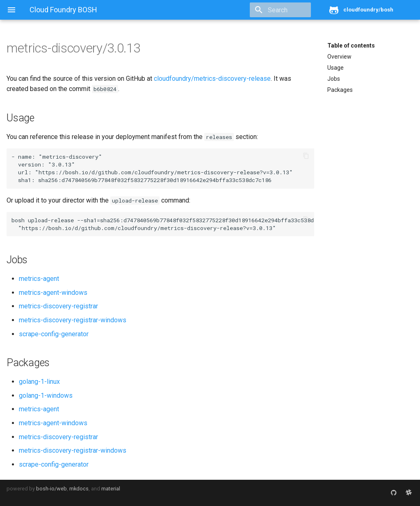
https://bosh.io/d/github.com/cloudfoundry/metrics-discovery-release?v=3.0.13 (164, 172)
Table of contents (351, 46)
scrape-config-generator (54, 334)
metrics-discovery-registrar (58, 306)
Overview (339, 57)
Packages (340, 90)
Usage (336, 68)
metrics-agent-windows (53, 293)
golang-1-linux (39, 382)
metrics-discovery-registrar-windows (73, 320)
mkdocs (79, 489)
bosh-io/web (51, 489)
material (111, 489)
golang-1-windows (46, 395)
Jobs (334, 79)
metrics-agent (39, 279)
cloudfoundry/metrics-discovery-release (212, 79)
